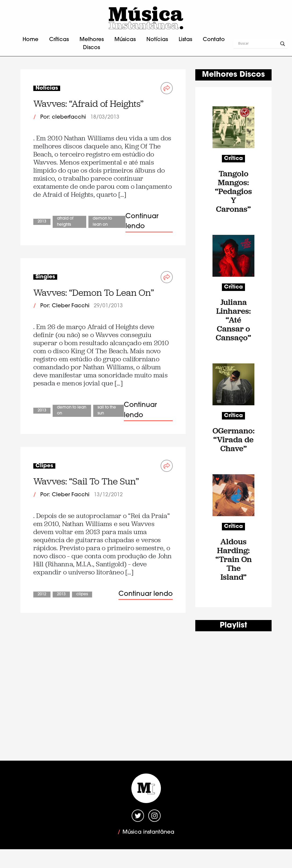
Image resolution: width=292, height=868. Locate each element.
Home (30, 40)
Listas (185, 40)
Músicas (125, 40)
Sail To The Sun (107, 411)
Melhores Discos (92, 44)
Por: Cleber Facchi (65, 306)
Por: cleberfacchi (63, 117)
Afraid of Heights (65, 222)
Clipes (82, 594)
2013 (42, 222)
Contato (214, 40)
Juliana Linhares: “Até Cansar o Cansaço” (233, 320)
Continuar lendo (142, 222)
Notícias (157, 40)
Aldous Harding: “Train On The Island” (234, 559)
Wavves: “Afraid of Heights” (88, 104)
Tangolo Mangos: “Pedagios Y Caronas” (233, 191)
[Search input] (258, 44)
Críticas (59, 40)
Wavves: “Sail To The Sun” (86, 481)
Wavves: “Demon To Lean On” (94, 293)
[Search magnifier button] (283, 44)
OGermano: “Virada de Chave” (233, 440)
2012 (42, 594)
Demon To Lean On (102, 222)
